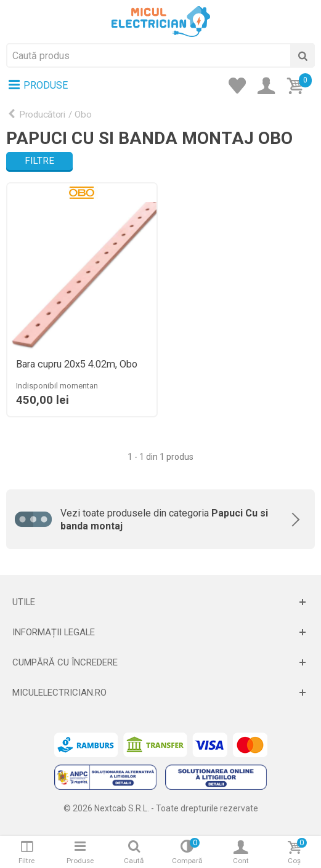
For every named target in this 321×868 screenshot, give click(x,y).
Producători (42, 115)
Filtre (39, 161)
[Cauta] (303, 55)
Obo (83, 115)
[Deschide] (160, 602)
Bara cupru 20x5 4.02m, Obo (77, 364)
